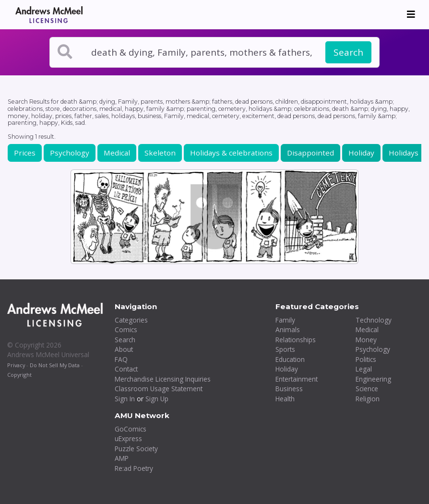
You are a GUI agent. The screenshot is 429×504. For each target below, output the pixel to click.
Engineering (373, 379)
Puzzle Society (136, 449)
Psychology (70, 153)
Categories (131, 320)
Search (348, 52)
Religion (368, 399)
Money (366, 340)
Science (367, 389)
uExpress (128, 438)
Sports (285, 349)
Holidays (404, 153)
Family (285, 320)
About (124, 349)
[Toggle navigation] (411, 14)
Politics (366, 359)
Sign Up (157, 399)
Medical (117, 153)
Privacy (16, 365)
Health (285, 399)
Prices (25, 153)
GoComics (131, 429)
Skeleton (160, 153)
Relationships (296, 340)
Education (290, 359)
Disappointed (310, 153)
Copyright (19, 375)
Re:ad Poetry (134, 468)
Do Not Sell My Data (55, 365)
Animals (288, 330)
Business (289, 389)
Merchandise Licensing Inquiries (163, 379)
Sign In (125, 399)
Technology (374, 320)
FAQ (121, 359)
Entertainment (297, 379)
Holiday (361, 153)
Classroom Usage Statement (159, 389)
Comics (126, 330)
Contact (126, 369)
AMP (122, 458)
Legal (364, 369)
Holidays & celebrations (231, 153)
